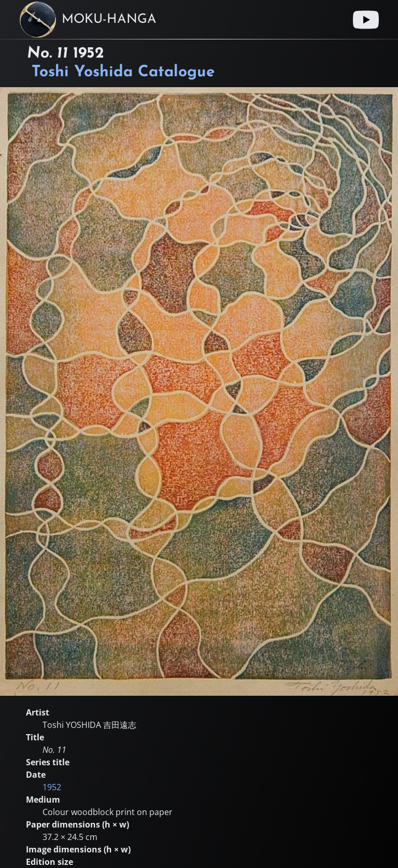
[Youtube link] (366, 20)
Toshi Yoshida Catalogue (123, 72)
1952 (52, 787)
